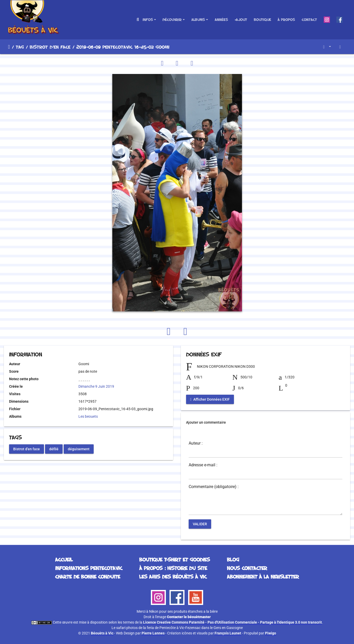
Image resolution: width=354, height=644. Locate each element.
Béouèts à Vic (102, 633)
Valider (200, 524)
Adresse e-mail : (203, 465)
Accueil (9, 47)
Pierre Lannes (153, 633)
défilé (54, 449)
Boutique (263, 20)
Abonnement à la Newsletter (263, 576)
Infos (148, 20)
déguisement (79, 449)
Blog (233, 559)
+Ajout (241, 20)
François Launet (228, 633)
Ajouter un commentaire (206, 422)
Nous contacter (247, 568)
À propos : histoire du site (173, 568)
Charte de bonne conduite (88, 576)
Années (221, 20)
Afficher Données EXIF (210, 399)
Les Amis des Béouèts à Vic (173, 576)
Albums (198, 20)
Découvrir (172, 20)
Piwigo (271, 633)
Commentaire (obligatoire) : (214, 487)
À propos (286, 20)
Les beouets (88, 416)
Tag (20, 47)
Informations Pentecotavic (89, 568)
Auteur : (196, 443)
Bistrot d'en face (50, 47)
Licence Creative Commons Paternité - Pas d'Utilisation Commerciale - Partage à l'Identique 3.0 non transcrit (233, 622)
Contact (309, 20)
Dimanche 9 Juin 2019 (96, 386)
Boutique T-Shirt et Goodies (175, 559)
